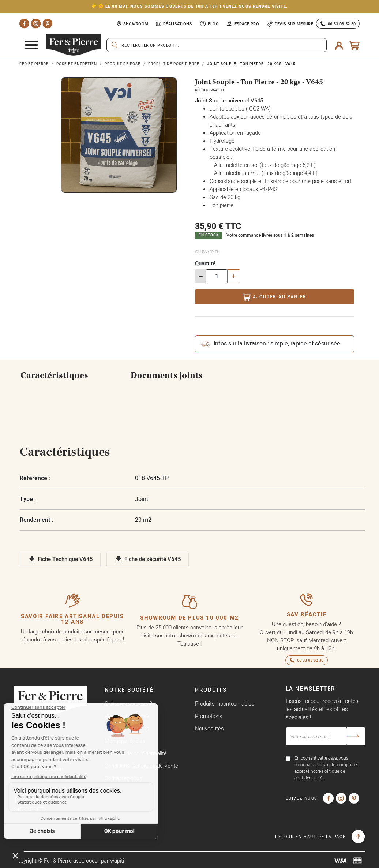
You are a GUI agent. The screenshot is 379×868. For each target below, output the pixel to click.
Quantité (205, 263)
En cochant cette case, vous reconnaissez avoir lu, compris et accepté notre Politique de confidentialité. (326, 768)
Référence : (35, 478)
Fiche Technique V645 (60, 560)
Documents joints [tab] (167, 375)
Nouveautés (209, 728)
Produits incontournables (225, 704)
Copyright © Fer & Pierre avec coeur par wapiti (69, 860)
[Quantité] (217, 276)
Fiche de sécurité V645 (148, 560)
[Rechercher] (217, 45)
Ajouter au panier (275, 297)
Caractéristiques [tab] (54, 375)
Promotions (209, 716)
